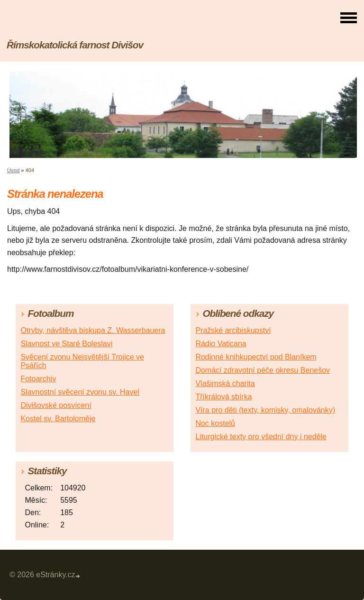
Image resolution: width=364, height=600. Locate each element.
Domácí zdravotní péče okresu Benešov (263, 370)
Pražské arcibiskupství (233, 330)
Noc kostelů (215, 423)
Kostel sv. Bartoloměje (58, 419)
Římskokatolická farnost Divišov (75, 45)
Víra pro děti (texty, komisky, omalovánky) (265, 410)
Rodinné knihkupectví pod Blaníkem (256, 357)
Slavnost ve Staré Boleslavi (66, 344)
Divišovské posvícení (56, 405)
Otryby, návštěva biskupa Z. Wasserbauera (93, 330)
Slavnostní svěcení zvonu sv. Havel (80, 392)
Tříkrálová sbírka (223, 397)
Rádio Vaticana (221, 344)
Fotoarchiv (38, 379)
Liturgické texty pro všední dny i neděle (261, 437)
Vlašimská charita (225, 383)
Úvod (13, 170)
